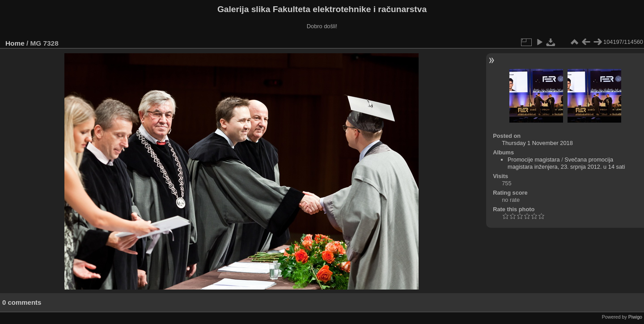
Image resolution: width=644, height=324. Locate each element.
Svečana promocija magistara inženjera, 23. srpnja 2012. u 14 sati (566, 163)
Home (15, 43)
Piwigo (635, 317)
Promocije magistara (534, 160)
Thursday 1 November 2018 (537, 143)
